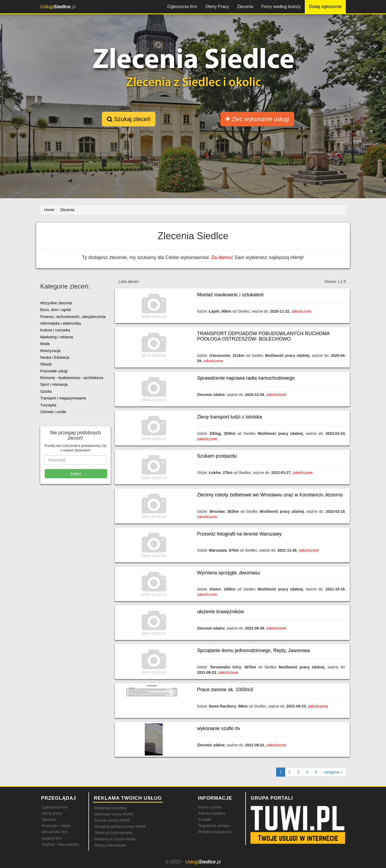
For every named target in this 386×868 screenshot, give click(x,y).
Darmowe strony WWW (114, 814)
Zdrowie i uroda (53, 412)
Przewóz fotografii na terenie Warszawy (239, 534)
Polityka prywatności (215, 832)
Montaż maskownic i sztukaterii (230, 295)
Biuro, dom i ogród (55, 310)
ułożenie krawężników (220, 612)
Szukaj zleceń (129, 119)
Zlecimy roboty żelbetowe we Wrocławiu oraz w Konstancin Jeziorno (270, 495)
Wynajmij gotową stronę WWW (120, 826)
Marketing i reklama (57, 337)
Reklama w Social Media (115, 839)
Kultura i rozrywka (55, 330)
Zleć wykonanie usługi (257, 119)
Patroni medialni (212, 813)
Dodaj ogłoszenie (325, 7)
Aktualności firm (55, 832)
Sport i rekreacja (54, 384)
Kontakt (205, 820)
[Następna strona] (333, 772)
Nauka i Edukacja (55, 357)
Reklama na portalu (111, 808)
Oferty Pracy (217, 7)
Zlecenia (245, 7)
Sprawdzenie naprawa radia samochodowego (246, 378)
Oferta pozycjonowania (113, 833)
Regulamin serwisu (214, 826)
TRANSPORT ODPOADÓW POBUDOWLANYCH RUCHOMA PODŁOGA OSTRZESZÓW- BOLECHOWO (263, 336)
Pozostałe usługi (54, 371)
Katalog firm (52, 838)
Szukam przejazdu (217, 456)
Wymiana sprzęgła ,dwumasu (229, 573)
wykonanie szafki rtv (219, 728)
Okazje (46, 364)
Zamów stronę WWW (112, 820)
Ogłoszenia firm (182, 7)
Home (49, 210)
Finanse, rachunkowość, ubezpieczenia (73, 317)
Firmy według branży (281, 7)
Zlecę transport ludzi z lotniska (229, 417)
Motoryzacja (50, 351)
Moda (45, 344)
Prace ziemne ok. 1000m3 (225, 690)
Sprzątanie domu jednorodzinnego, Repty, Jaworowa (253, 650)
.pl (58, 7)
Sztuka (46, 391)
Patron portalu (210, 807)
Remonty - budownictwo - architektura (72, 378)
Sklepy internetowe (110, 845)
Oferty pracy (52, 813)
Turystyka (48, 405)
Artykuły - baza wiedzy (60, 844)
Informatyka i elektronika (61, 323)
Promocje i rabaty (56, 826)
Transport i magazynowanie (63, 398)
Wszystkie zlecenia (56, 303)
